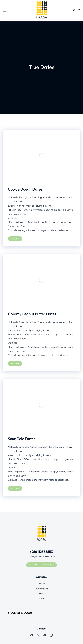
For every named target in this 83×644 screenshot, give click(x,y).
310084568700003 (20, 613)
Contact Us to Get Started (41, 565)
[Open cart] (79, 10)
